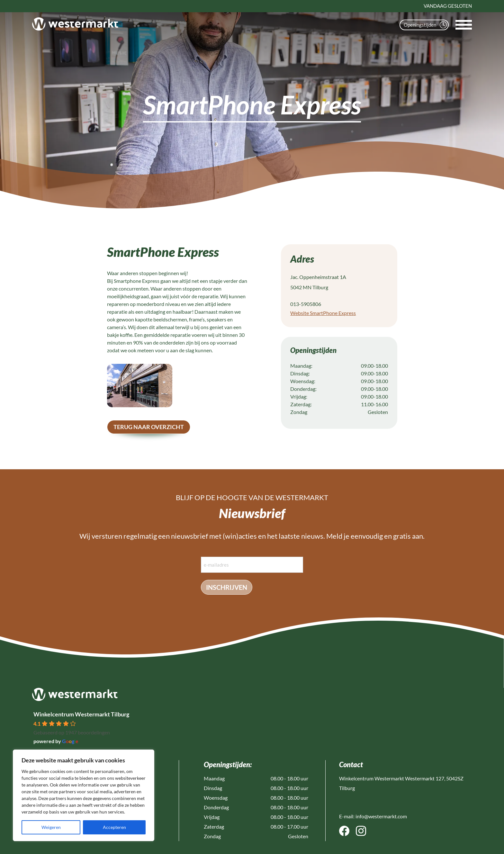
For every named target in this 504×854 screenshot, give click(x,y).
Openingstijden (425, 25)
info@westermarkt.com (381, 816)
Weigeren (51, 827)
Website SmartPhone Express (323, 313)
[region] (84, 795)
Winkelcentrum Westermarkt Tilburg (81, 714)
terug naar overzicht (149, 427)
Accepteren (114, 827)
